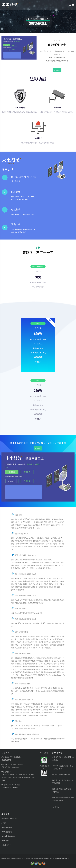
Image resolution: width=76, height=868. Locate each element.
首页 (28, 19)
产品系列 (34, 19)
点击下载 (57, 70)
